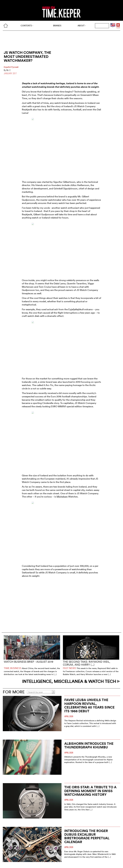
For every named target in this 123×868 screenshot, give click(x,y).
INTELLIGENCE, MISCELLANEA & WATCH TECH (71, 681)
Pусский (15, 67)
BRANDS (57, 26)
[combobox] (41, 692)
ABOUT (82, 26)
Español (8, 67)
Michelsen (62, 497)
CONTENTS (27, 26)
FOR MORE (14, 692)
